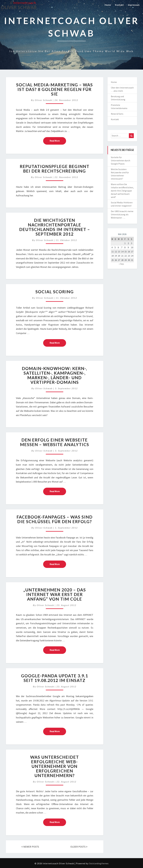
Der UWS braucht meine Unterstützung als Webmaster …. (122, 214)
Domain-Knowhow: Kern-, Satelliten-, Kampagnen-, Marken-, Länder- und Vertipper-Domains (55, 375)
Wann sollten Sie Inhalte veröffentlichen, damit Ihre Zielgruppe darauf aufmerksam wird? (122, 191)
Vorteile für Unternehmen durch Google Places (121, 160)
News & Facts (117, 114)
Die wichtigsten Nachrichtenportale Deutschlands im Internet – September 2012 (55, 227)
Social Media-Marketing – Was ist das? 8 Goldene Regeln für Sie (55, 89)
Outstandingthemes (99, 863)
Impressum (134, 5)
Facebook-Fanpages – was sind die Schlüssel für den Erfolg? (55, 519)
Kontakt (119, 5)
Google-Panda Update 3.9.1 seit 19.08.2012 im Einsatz (55, 678)
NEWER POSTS (30, 847)
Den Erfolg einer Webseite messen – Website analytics (55, 442)
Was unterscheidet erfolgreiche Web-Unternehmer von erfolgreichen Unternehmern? (55, 766)
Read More (58, 141)
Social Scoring (55, 292)
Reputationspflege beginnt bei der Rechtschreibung (55, 169)
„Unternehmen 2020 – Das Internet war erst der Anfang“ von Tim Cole (55, 594)
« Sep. (121, 264)
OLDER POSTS (79, 847)
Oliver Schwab (43, 100)
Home (108, 5)
